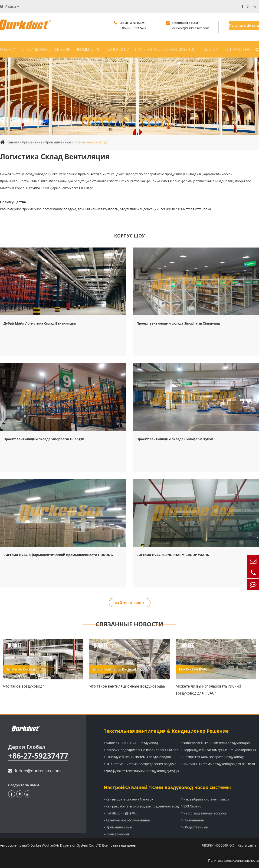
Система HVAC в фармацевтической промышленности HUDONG (58, 555)
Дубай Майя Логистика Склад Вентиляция (40, 323)
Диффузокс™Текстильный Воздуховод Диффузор (143, 771)
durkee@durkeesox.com (34, 771)
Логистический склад (90, 142)
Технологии (117, 49)
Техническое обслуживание (127, 820)
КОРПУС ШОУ (130, 236)
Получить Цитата (244, 25)
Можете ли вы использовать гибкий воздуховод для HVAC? (208, 690)
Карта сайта (247, 845)
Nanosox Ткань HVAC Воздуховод (131, 743)
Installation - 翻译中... (121, 813)
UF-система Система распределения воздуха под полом (143, 764)
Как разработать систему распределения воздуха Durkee (143, 806)
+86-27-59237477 (38, 756)
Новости (210, 49)
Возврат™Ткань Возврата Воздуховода (213, 757)
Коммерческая (116, 834)
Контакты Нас (237, 49)
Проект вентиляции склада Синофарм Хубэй (175, 439)
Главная (13, 142)
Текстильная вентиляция (45, 49)
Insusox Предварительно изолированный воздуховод (143, 750)
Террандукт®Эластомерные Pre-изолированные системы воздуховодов (220, 750)
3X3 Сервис (191, 806)
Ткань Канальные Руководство (165, 49)
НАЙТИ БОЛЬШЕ (129, 603)
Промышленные (58, 142)
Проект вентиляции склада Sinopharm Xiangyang (178, 323)
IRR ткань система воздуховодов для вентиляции (220, 764)
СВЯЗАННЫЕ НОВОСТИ (129, 624)
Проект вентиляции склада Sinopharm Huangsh (44, 439)
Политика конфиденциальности (234, 860)
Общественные (195, 827)
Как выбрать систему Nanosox (129, 799)
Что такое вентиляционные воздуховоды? (127, 686)
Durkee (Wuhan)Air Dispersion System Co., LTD (66, 845)
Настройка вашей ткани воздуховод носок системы (167, 787)
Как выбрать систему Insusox (205, 799)
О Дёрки (8, 49)
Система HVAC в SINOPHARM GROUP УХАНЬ (173, 555)
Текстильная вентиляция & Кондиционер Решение (166, 731)
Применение (88, 49)
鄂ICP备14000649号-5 (218, 845)
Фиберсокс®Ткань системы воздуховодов (216, 743)
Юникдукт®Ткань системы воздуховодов (137, 757)
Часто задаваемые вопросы (204, 813)
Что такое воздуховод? (24, 686)
